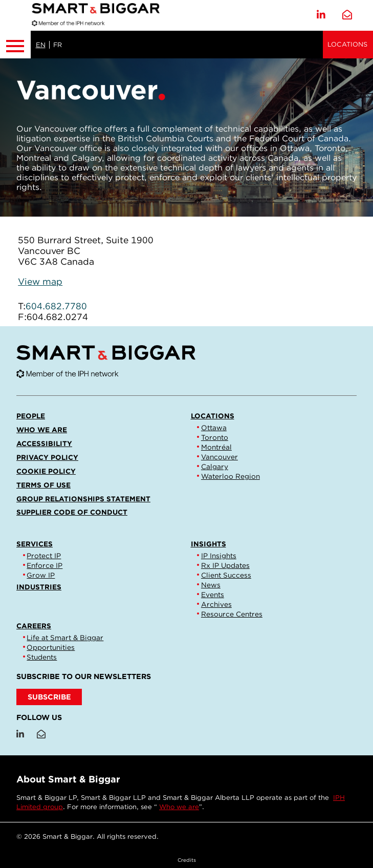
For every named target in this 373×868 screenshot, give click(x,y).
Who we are (42, 430)
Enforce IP (45, 565)
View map (40, 281)
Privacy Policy (47, 457)
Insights (209, 544)
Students (42, 657)
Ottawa (214, 428)
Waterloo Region (231, 476)
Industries (39, 587)
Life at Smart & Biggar (65, 638)
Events (213, 595)
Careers (34, 626)
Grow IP (41, 575)
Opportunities (51, 647)
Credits (187, 860)
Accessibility (44, 443)
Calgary (215, 467)
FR (58, 45)
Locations (347, 44)
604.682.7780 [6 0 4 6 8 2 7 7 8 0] (56, 306)
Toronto (215, 437)
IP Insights (219, 556)
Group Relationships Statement (83, 499)
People (31, 416)
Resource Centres (232, 614)
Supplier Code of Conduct (72, 512)
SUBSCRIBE (49, 697)
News (211, 585)
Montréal (216, 447)
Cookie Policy (46, 471)
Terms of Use (43, 485)
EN (41, 45)
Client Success (226, 575)
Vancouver (220, 457)
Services (35, 544)
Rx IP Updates (225, 565)
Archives (216, 604)
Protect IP (44, 556)
